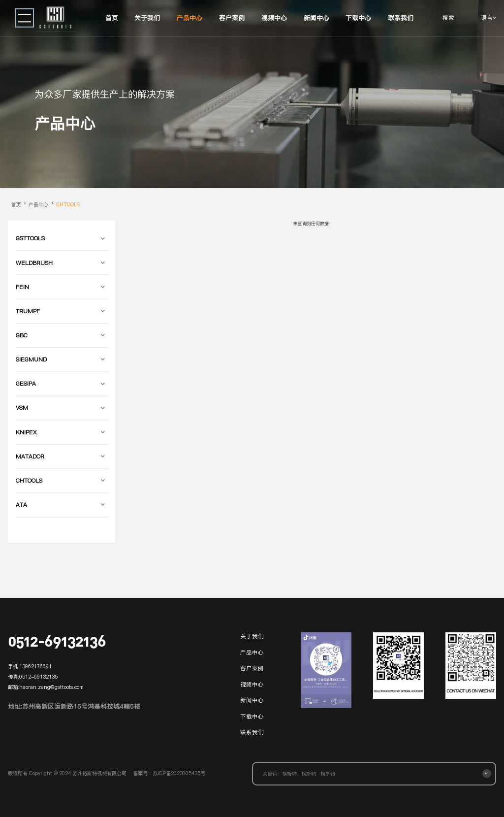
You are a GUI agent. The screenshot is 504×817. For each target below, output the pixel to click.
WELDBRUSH (34, 263)
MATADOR (30, 457)
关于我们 (147, 18)
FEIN (22, 287)
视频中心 (274, 18)
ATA (21, 505)
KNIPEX (26, 432)
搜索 (448, 18)
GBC (22, 335)
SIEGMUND (31, 359)
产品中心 (189, 18)
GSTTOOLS (30, 238)
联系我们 (401, 18)
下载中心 (358, 18)
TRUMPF (28, 311)
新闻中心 (316, 18)
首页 (112, 18)
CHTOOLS (68, 204)
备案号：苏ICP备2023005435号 (169, 773)
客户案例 (232, 18)
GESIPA (26, 384)
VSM (22, 408)
